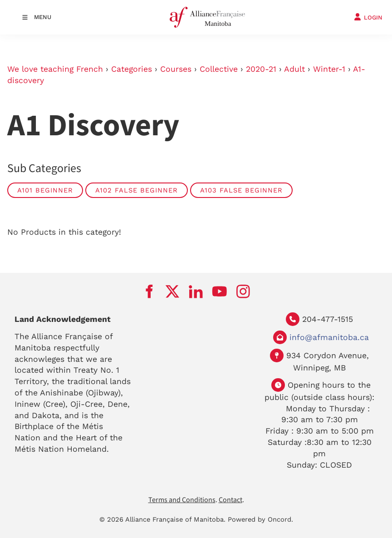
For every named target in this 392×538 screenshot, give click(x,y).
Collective (219, 69)
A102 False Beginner (137, 190)
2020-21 (261, 69)
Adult (294, 69)
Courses (176, 69)
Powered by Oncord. (260, 519)
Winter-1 (329, 69)
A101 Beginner (45, 190)
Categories (132, 69)
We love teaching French (55, 69)
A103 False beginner (241, 190)
